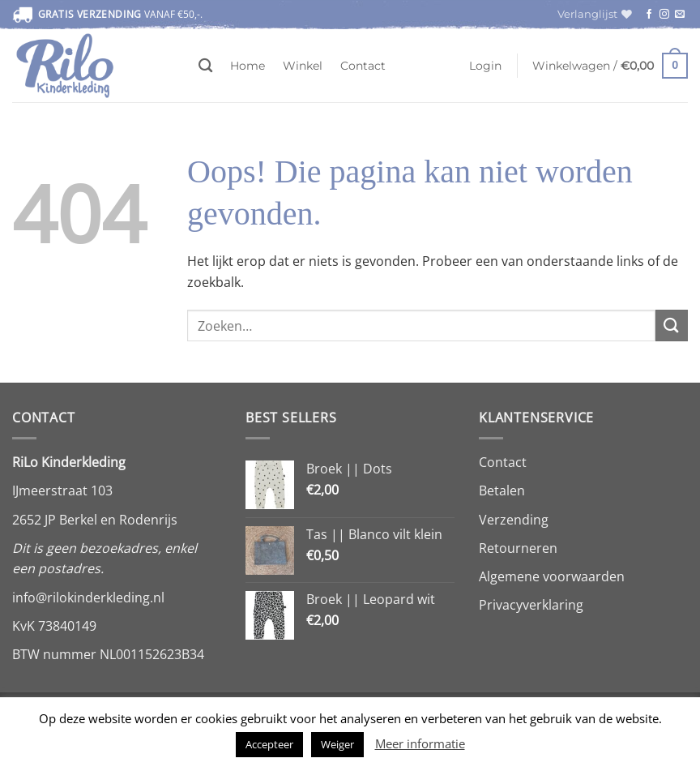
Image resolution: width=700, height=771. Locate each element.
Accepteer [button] (269, 744)
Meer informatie (420, 743)
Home (248, 66)
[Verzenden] (672, 326)
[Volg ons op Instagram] (664, 15)
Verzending (514, 520)
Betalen (502, 490)
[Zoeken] (205, 66)
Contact (363, 66)
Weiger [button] (337, 744)
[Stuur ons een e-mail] (680, 15)
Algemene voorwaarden (552, 576)
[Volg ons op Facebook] (649, 15)
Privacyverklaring (531, 605)
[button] (485, 66)
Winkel (303, 66)
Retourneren (518, 548)
